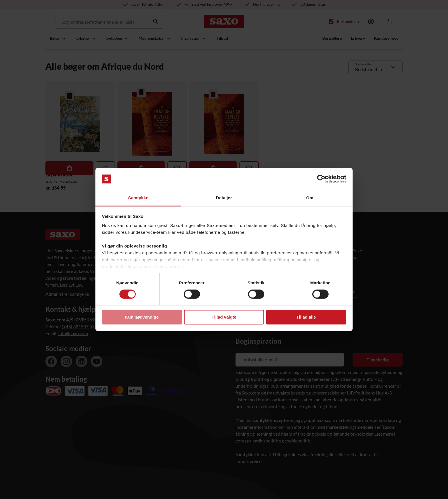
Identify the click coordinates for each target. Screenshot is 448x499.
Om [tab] (310, 198)
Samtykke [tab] (138, 198)
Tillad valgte (224, 317)
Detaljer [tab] (224, 198)
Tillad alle (306, 317)
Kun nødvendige (142, 317)
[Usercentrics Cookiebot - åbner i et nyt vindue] (321, 179)
